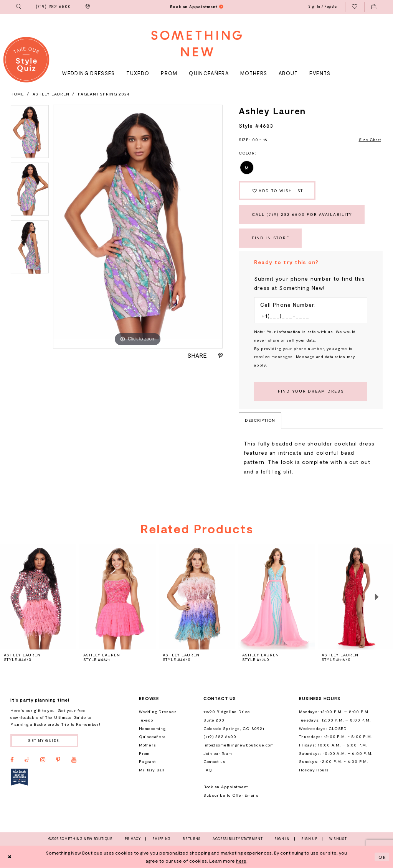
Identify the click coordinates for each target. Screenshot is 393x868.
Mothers (147, 745)
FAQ (208, 770)
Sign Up (309, 839)
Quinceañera (152, 736)
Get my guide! (45, 741)
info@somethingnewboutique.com (239, 745)
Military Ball (152, 770)
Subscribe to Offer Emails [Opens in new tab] (231, 795)
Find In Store (271, 238)
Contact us (214, 761)
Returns (192, 839)
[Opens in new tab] (19, 777)
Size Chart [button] (370, 140)
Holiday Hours (314, 770)
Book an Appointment (226, 787)
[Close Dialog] (10, 857)
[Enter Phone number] (308, 316)
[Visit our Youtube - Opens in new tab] (74, 760)
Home (17, 94)
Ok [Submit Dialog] (382, 856)
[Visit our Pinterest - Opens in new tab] (58, 760)
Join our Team (218, 753)
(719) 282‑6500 (220, 736)
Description (260, 420)
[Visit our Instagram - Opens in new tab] (43, 760)
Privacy (133, 839)
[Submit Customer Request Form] (311, 391)
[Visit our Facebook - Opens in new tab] (12, 760)
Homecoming (152, 728)
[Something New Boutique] (196, 44)
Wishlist (338, 839)
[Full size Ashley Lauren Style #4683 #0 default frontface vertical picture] (138, 227)
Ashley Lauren (51, 94)
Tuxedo (146, 720)
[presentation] (118, 597)
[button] (19, 7)
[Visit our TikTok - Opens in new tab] (27, 760)
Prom (144, 753)
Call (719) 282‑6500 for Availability (302, 214)
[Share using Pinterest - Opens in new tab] (220, 356)
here (241, 861)
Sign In (282, 839)
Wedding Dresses (158, 712)
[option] (30, 133)
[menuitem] (19, 7)
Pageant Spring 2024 (104, 94)
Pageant (147, 761)
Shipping (162, 839)
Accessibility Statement (238, 839)
